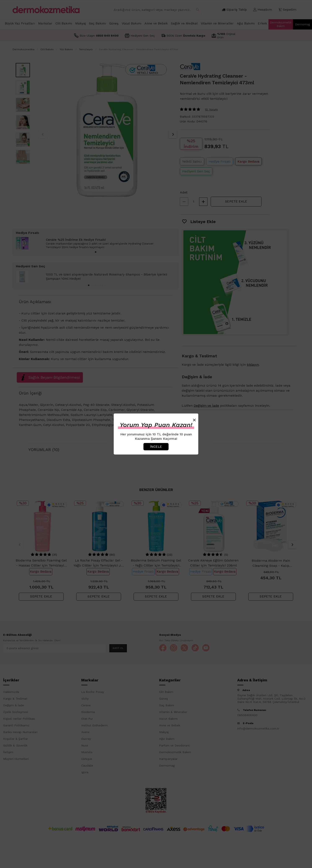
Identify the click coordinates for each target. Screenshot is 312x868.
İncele (156, 446)
